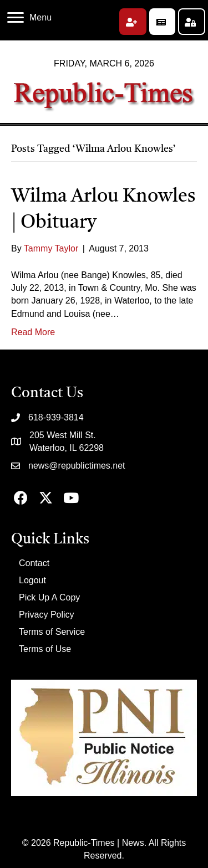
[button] (133, 22)
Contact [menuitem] (34, 563)
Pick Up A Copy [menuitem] (49, 597)
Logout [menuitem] (32, 580)
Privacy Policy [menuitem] (47, 615)
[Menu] (29, 18)
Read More (33, 332)
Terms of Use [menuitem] (45, 649)
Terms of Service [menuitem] (52, 632)
